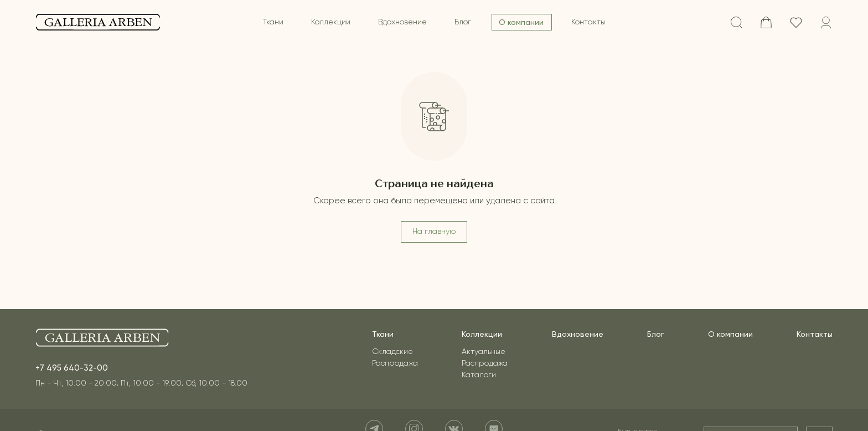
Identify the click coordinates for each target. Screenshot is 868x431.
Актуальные (484, 352)
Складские (392, 352)
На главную (434, 232)
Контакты (588, 22)
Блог (463, 22)
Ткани (273, 22)
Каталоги (479, 375)
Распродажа (395, 363)
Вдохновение (402, 22)
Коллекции (331, 22)
